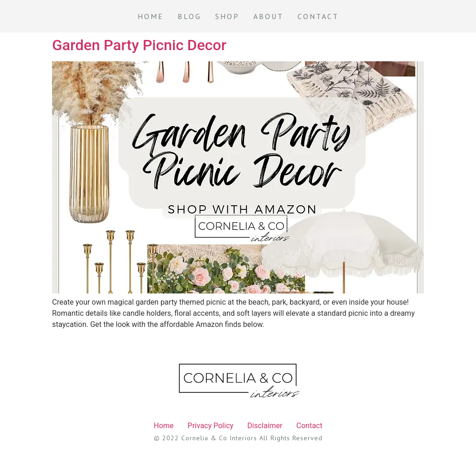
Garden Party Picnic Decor (139, 45)
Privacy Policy (211, 426)
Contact (318, 16)
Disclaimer (265, 426)
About (268, 16)
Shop (227, 16)
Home (151, 16)
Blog (189, 16)
